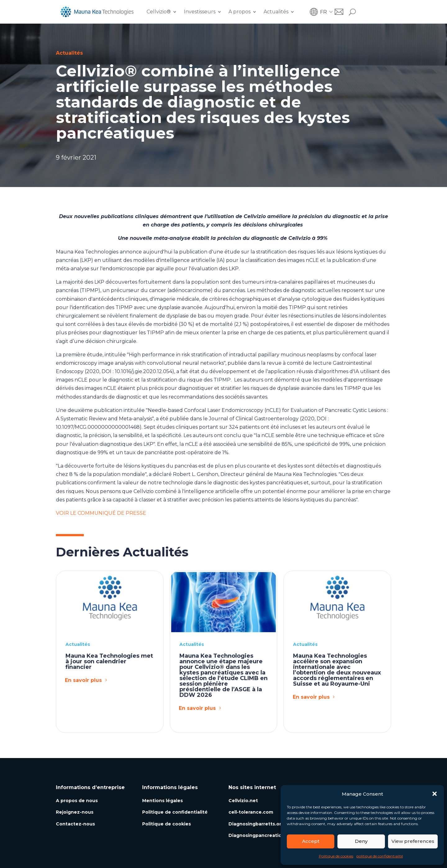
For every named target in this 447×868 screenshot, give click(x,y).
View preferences (413, 841)
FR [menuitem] (323, 12)
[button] (435, 794)
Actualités (276, 12)
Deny (361, 841)
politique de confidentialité (380, 856)
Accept (311, 841)
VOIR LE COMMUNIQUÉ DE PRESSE (101, 513)
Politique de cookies (336, 856)
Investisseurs (200, 12)
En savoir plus (83, 680)
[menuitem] (327, 12)
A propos (239, 12)
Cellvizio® (159, 12)
